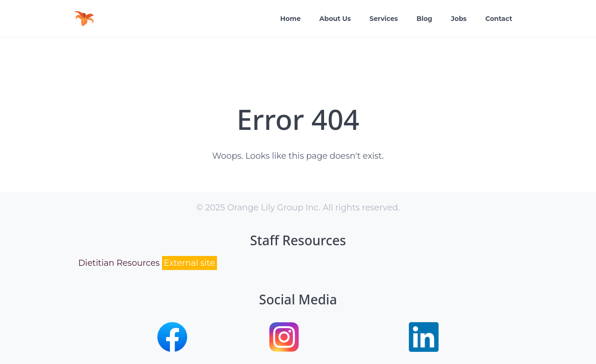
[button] (172, 349)
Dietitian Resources (148, 263)
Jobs (459, 19)
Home (291, 19)
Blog (425, 19)
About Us (335, 19)
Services (383, 19)
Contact (499, 19)
